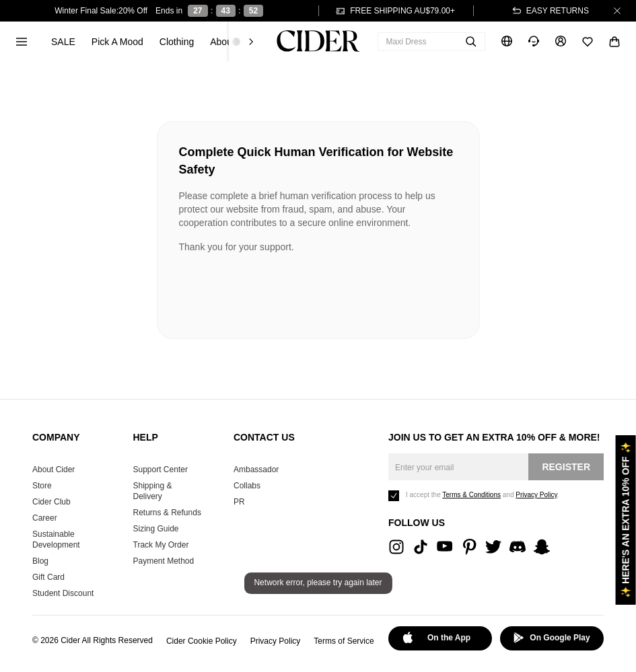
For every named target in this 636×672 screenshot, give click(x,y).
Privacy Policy (276, 641)
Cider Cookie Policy (202, 641)
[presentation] (281, 291)
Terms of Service (344, 641)
